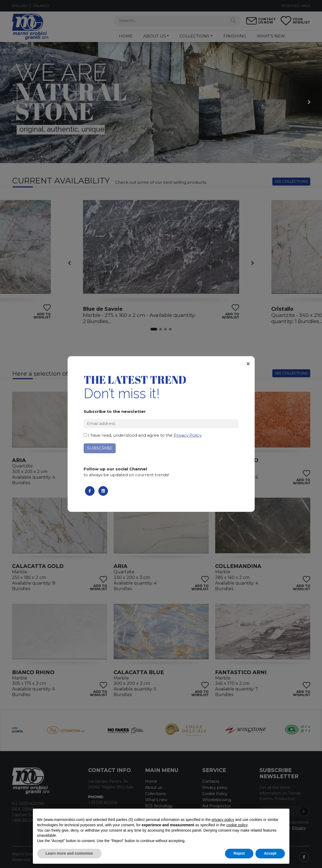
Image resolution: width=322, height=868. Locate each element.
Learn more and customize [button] (69, 853)
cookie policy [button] (237, 825)
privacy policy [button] (223, 820)
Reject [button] (239, 853)
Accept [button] (270, 853)
